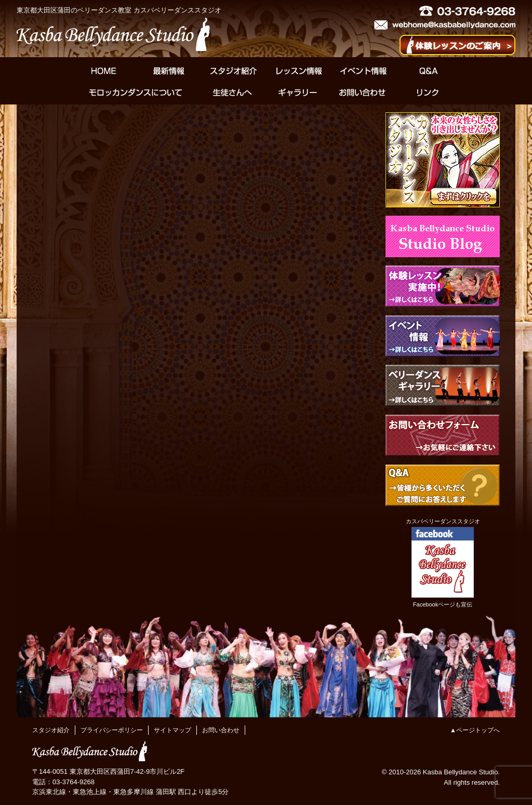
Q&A (428, 71)
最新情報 (169, 71)
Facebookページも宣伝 (443, 604)
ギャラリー (297, 93)
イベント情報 (363, 71)
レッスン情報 (298, 71)
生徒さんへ (232, 93)
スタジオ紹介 (234, 71)
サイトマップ (172, 730)
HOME (104, 71)
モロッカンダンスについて (136, 93)
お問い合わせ (362, 93)
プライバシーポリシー (112, 730)
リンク (427, 93)
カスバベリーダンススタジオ (443, 521)
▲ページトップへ (475, 730)
